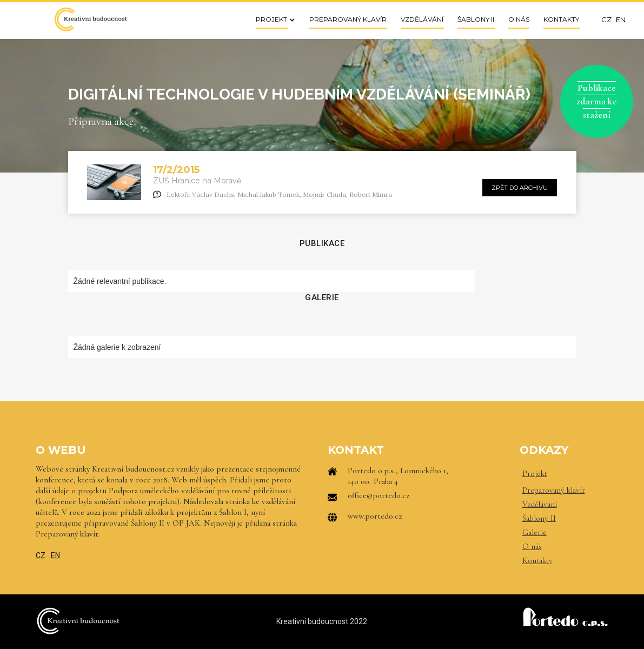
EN (55, 555)
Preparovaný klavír (554, 490)
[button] (272, 19)
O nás (532, 546)
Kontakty (537, 560)
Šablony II (539, 518)
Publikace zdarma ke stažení (597, 101)
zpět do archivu (520, 188)
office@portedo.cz (379, 495)
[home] (90, 19)
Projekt (535, 473)
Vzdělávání (540, 504)
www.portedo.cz (375, 516)
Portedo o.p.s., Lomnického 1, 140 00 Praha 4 (398, 476)
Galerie (535, 532)
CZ (41, 555)
